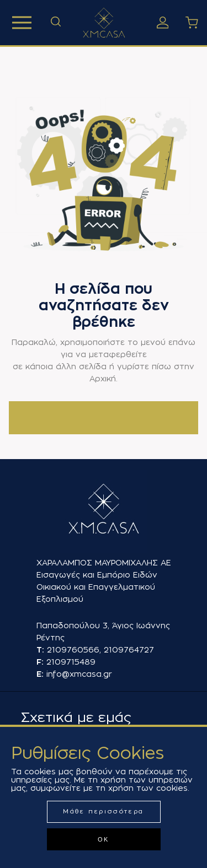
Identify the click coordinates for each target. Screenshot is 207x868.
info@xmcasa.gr (79, 674)
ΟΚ (104, 839)
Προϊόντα (22, 23)
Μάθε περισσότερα (104, 812)
